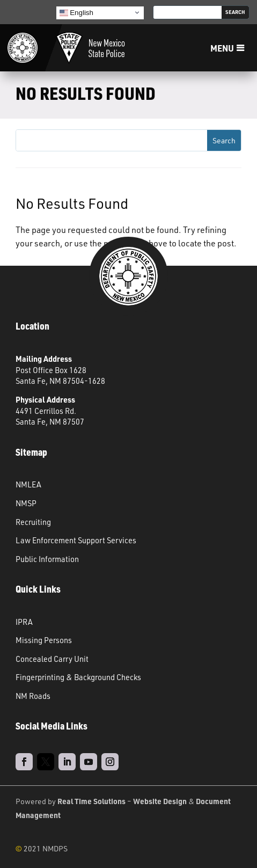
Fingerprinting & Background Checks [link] (78, 677)
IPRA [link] (24, 622)
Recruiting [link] (33, 522)
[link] (23, 48)
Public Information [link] (47, 559)
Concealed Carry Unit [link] (52, 659)
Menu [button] (222, 48)
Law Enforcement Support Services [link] (76, 540)
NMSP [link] (26, 503)
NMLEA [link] (28, 484)
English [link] (76, 12)
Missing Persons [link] (44, 640)
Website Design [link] (160, 801)
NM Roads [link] (33, 696)
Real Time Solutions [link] (91, 801)
